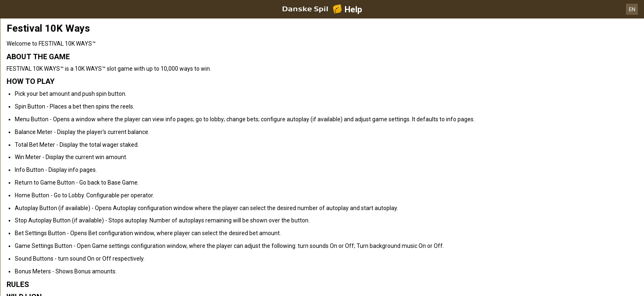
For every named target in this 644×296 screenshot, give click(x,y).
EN (632, 9)
